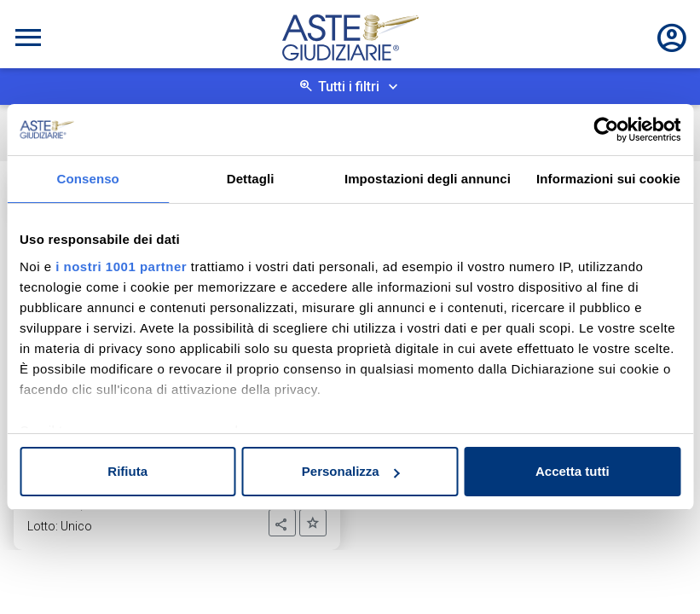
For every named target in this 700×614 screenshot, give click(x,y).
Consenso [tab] (88, 179)
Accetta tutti (573, 471)
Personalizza (351, 471)
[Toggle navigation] (28, 38)
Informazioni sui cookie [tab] (608, 179)
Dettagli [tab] (251, 179)
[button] (282, 523)
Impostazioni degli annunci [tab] (428, 179)
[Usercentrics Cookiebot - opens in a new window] (606, 130)
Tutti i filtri (349, 87)
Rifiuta (127, 471)
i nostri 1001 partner (121, 266)
